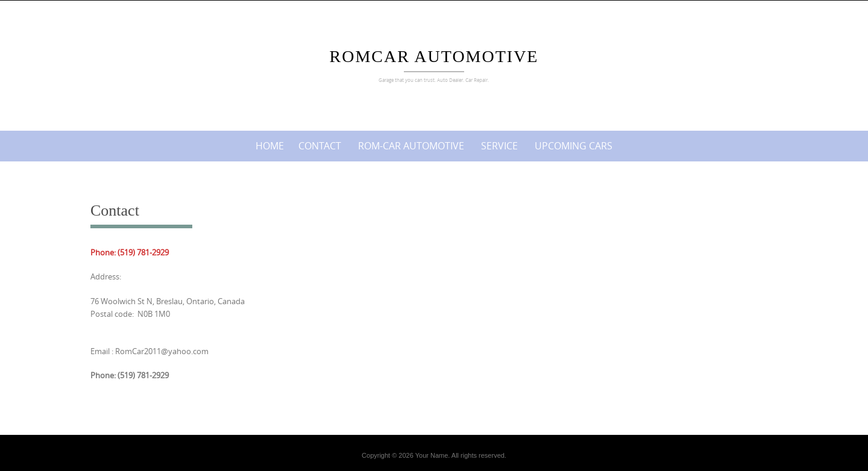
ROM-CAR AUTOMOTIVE (411, 146)
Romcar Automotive (434, 56)
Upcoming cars (574, 146)
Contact (320, 146)
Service (499, 146)
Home (270, 146)
